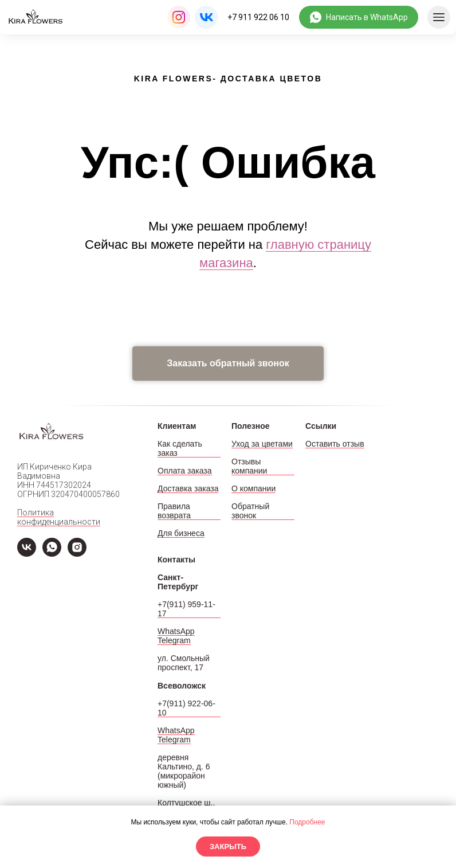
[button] (228, 363)
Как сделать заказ (180, 448)
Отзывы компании (249, 466)
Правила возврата (174, 511)
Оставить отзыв (335, 444)
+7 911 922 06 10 (258, 17)
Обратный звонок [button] (250, 511)
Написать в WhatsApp (367, 17)
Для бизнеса (181, 533)
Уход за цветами (262, 444)
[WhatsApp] (52, 554)
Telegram (174, 640)
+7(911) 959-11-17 (186, 609)
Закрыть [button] (228, 847)
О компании (253, 488)
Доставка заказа (188, 488)
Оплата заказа (185, 471)
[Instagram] (77, 554)
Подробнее (307, 822)
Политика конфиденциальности (59, 517)
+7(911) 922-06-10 (186, 708)
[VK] (27, 554)
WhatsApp (176, 631)
